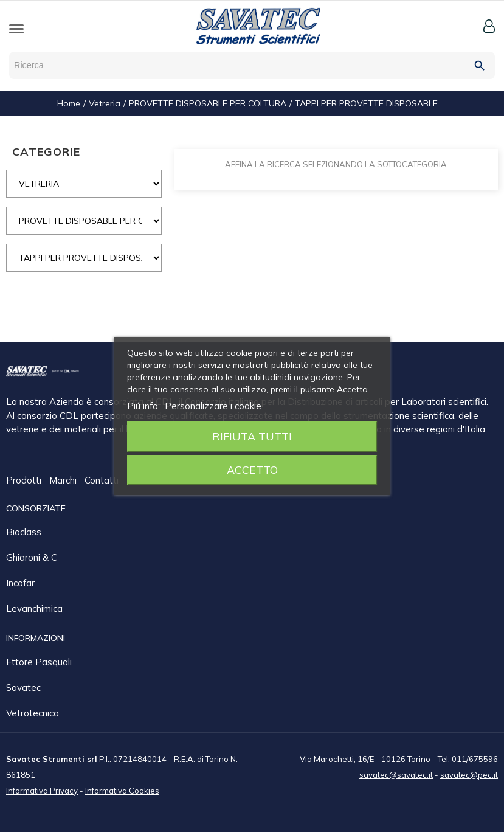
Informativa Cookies (122, 790)
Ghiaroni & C (32, 557)
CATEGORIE (46, 152)
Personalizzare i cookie (213, 406)
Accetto (252, 470)
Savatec (23, 687)
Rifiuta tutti (252, 436)
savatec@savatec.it (396, 774)
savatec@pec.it (469, 774)
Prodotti (25, 481)
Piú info (143, 406)
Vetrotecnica (33, 712)
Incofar (20, 582)
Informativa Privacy (42, 790)
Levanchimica (34, 608)
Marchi (64, 481)
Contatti (103, 481)
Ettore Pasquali (39, 661)
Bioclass (24, 531)
